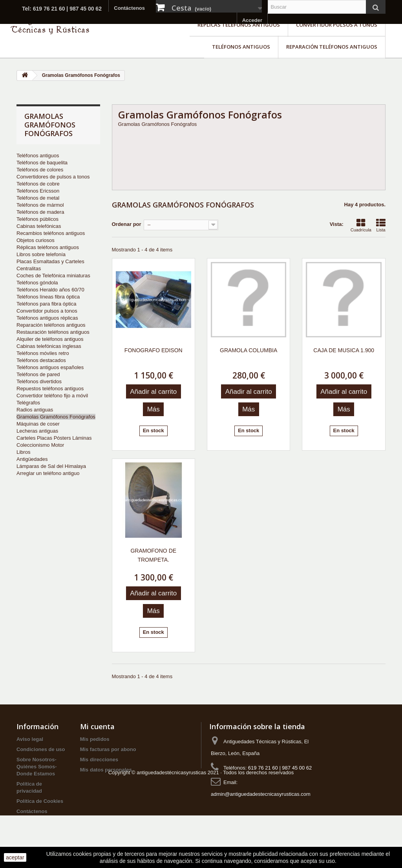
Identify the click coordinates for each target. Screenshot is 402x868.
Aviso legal (30, 739)
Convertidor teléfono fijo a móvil (52, 396)
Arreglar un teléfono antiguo (48, 473)
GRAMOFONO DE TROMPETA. (153, 555)
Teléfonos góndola (37, 283)
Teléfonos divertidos (39, 381)
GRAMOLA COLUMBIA (249, 350)
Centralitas (29, 268)
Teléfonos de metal (38, 198)
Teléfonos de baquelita (42, 163)
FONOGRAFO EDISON (153, 350)
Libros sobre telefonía (41, 254)
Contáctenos (129, 8)
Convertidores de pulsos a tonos (53, 177)
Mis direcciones (99, 760)
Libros (23, 452)
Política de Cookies (40, 801)
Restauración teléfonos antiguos (53, 332)
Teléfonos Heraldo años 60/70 (50, 290)
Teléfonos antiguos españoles (50, 367)
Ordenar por (127, 224)
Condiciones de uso (41, 749)
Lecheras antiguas (37, 431)
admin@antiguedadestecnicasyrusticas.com (261, 794)
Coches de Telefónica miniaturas (53, 276)
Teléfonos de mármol (40, 205)
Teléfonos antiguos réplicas (47, 318)
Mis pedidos (95, 739)
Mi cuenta (97, 726)
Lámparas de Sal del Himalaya (51, 466)
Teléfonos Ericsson (38, 191)
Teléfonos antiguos (241, 47)
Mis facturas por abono (108, 749)
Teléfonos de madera (40, 212)
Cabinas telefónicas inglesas (49, 346)
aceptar (15, 857)
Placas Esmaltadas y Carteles (50, 261)
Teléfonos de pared (38, 374)
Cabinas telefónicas (39, 226)
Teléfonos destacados (41, 360)
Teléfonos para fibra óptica (46, 304)
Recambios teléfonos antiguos (51, 233)
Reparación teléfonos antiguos (332, 47)
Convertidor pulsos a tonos (337, 25)
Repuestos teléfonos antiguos (50, 389)
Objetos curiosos (36, 240)
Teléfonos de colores (40, 170)
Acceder (252, 20)
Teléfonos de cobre (38, 184)
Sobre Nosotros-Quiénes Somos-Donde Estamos (37, 767)
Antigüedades (32, 459)
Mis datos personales (106, 770)
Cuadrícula (361, 225)
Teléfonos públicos (37, 219)
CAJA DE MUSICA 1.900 (344, 350)
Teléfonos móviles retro (43, 353)
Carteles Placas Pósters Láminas (54, 438)
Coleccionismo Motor (40, 445)
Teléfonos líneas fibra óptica (48, 297)
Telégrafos (28, 403)
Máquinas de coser (38, 424)
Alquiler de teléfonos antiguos (50, 339)
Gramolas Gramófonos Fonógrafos (56, 417)
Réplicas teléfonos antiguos (239, 25)
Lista (381, 225)
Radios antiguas (35, 410)
